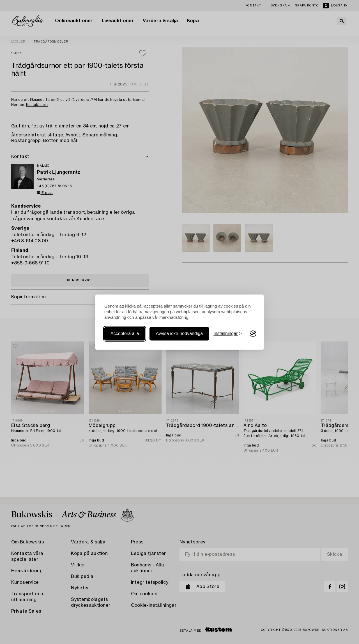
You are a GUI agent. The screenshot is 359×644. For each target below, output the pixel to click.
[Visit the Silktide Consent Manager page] (253, 334)
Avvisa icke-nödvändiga (179, 334)
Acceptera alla (125, 334)
